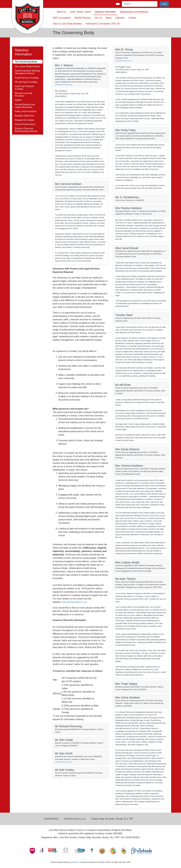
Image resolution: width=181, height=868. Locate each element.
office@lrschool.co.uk (64, 85)
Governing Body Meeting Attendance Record (27, 72)
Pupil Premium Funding (27, 78)
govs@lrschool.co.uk (124, 61)
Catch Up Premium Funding (24, 88)
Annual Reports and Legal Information (25, 106)
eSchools (75, 862)
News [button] (109, 18)
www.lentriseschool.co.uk (74, 602)
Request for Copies (25, 120)
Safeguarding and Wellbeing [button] (134, 12)
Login (164, 4)
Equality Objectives (24, 116)
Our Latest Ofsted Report (28, 66)
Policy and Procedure (26, 111)
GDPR (18, 100)
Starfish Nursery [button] (83, 18)
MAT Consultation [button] (62, 18)
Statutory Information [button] (105, 12)
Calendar (120, 18)
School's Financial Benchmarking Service (26, 130)
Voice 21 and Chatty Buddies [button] (67, 24)
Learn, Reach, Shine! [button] (80, 12)
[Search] (138, 4)
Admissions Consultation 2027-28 (103, 24)
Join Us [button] (98, 18)
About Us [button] (61, 12)
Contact (132, 18)
